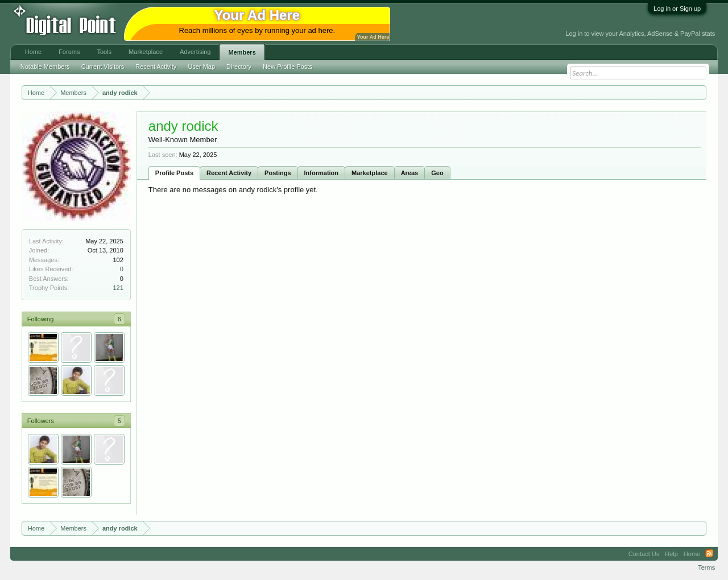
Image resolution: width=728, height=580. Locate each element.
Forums (69, 52)
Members (242, 52)
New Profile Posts (288, 67)
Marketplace (370, 173)
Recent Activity (229, 173)
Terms (706, 567)
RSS (709, 554)
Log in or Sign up (677, 9)
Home (33, 52)
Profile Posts (174, 173)
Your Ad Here (373, 37)
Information (322, 173)
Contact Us (644, 554)
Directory (239, 67)
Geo (437, 173)
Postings (278, 173)
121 (118, 288)
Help (671, 554)
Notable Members (45, 67)
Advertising (195, 52)
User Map (201, 67)
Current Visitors (103, 67)
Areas (410, 173)
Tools (104, 52)
